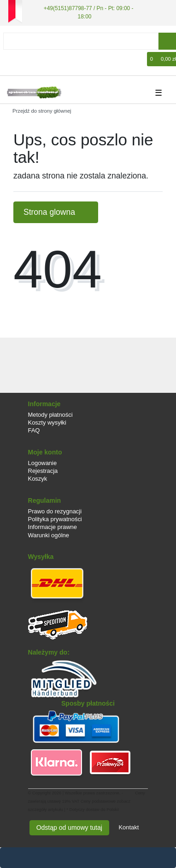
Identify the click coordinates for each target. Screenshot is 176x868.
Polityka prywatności (55, 519)
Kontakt (129, 827)
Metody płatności (50, 415)
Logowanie (43, 463)
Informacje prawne (53, 527)
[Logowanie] (12, 59)
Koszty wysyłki (47, 423)
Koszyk (38, 479)
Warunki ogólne (49, 535)
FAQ (34, 430)
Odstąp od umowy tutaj (69, 828)
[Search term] (81, 41)
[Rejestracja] (26, 59)
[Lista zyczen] (141, 59)
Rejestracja (43, 471)
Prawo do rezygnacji (55, 511)
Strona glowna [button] (56, 212)
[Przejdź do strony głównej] (39, 111)
